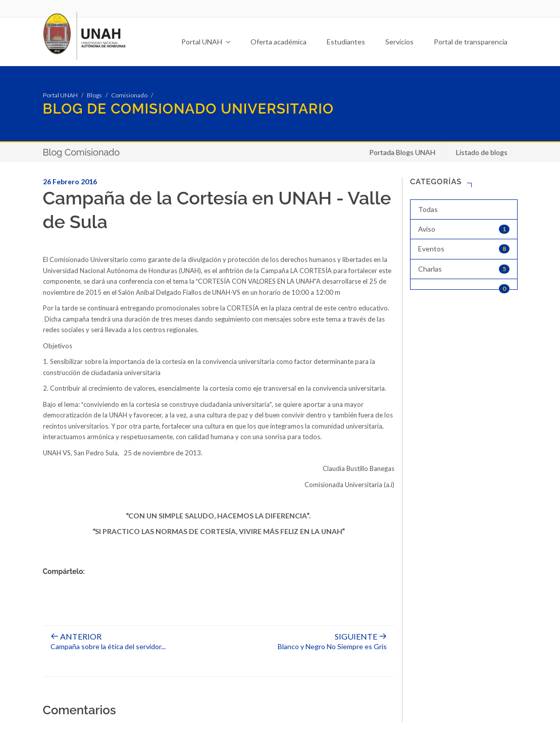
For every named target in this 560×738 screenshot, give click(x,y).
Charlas (464, 269)
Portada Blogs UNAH (402, 152)
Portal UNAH (206, 42)
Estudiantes (346, 42)
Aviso (464, 229)
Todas (428, 209)
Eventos (464, 249)
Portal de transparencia (471, 42)
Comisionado (129, 95)
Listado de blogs (482, 152)
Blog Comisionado (81, 152)
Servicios (399, 42)
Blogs (94, 95)
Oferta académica (278, 42)
